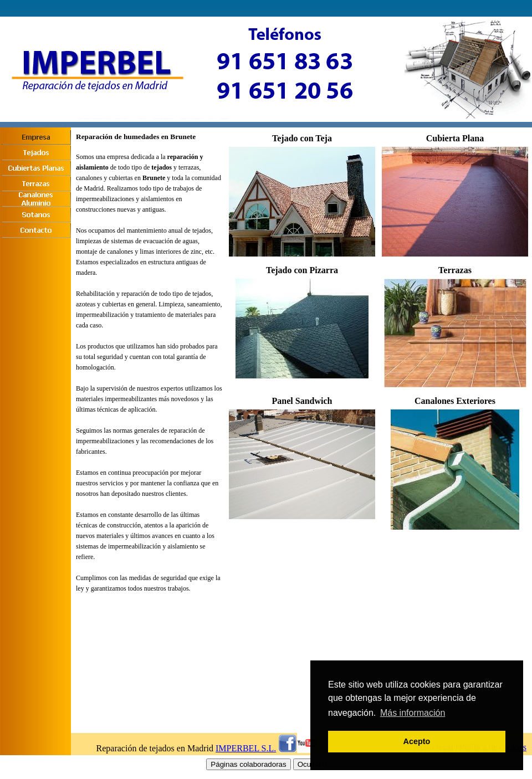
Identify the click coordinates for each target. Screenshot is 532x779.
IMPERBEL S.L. (246, 748)
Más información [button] (413, 713)
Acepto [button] (417, 741)
